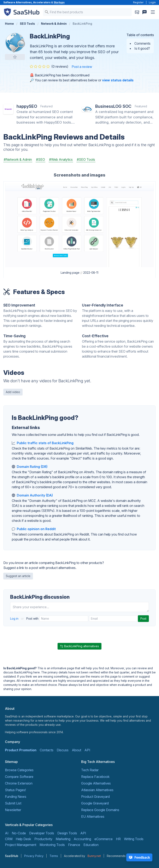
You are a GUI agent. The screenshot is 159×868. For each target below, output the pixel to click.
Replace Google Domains (100, 810)
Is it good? (142, 48)
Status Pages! (15, 790)
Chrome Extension (19, 783)
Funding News (16, 797)
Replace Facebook (95, 777)
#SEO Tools (86, 159)
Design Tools (67, 833)
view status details (118, 80)
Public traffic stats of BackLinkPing (45, 443)
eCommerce (104, 839)
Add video (13, 392)
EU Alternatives (93, 817)
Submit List (13, 803)
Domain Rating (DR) (32, 467)
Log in (15, 619)
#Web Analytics (61, 159)
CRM (9, 839)
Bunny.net (94, 856)
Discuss (63, 750)
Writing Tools (134, 839)
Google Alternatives (96, 783)
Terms (54, 856)
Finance (74, 845)
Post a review (82, 67)
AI (7, 833)
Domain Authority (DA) (35, 495)
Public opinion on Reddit (36, 529)
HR (118, 839)
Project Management (21, 845)
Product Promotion (21, 750)
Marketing (63, 839)
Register (138, 2)
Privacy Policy (34, 856)
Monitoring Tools (52, 845)
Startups (59, 2)
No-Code (19, 833)
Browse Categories (19, 770)
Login (152, 2)
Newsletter (13, 810)
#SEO (40, 159)
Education (91, 845)
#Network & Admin (18, 159)
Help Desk (23, 839)
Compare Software (19, 777)
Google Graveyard (95, 803)
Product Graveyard (95, 797)
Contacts (47, 750)
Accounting (82, 839)
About (76, 750)
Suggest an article (18, 576)
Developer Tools (42, 833)
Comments (142, 43)
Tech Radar (90, 770)
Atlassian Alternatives (97, 790)
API (87, 750)
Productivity (43, 839)
